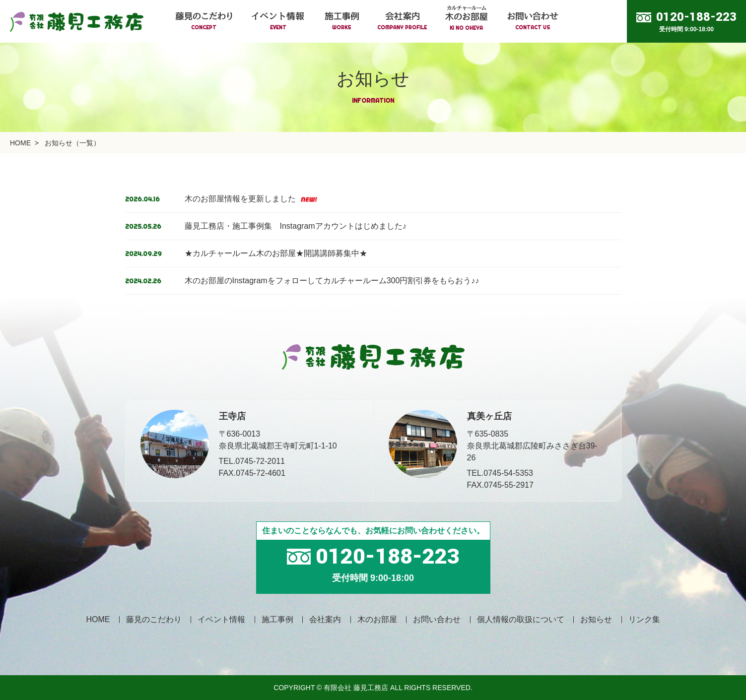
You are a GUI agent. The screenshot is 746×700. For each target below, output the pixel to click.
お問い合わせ (437, 619)
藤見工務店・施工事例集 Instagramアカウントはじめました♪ (296, 226)
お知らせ (596, 619)
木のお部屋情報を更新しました (251, 199)
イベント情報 (221, 619)
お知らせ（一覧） (72, 143)
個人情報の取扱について (521, 619)
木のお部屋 (377, 619)
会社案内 (325, 619)
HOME (20, 143)
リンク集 (644, 619)
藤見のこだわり (154, 619)
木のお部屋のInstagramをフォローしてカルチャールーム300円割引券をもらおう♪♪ (332, 281)
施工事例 (277, 619)
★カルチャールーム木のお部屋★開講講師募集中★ (276, 253)
